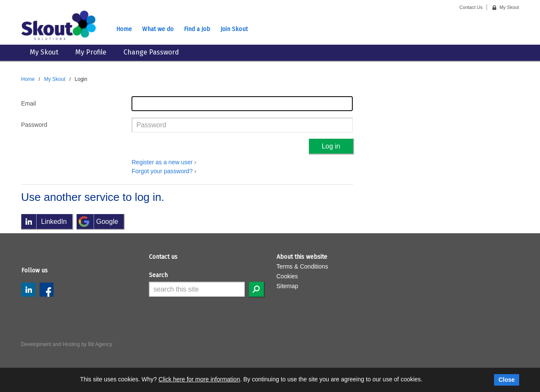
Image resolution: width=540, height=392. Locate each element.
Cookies (287, 276)
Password (34, 125)
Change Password (151, 52)
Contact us (163, 257)
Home (124, 29)
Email (29, 103)
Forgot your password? (162, 171)
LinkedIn (28, 290)
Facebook (47, 290)
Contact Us (471, 7)
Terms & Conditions (302, 266)
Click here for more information (199, 379)
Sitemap (287, 286)
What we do (158, 29)
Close (506, 380)
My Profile (91, 52)
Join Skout (234, 29)
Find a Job (197, 29)
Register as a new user (162, 162)
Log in (331, 146)
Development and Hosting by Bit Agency (67, 344)
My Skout (44, 52)
